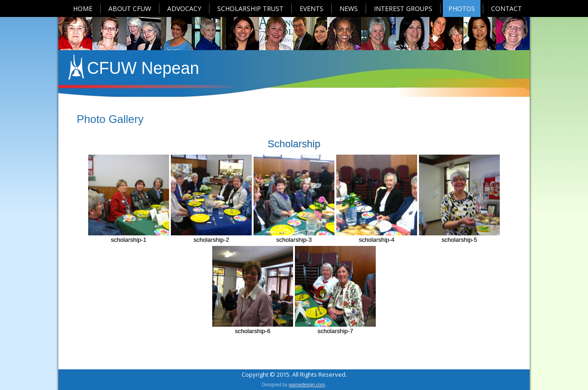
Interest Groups (403, 8)
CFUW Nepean (143, 68)
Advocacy (184, 8)
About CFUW (130, 8)
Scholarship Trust (250, 8)
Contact (506, 8)
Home (83, 8)
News (349, 8)
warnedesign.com (307, 385)
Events (311, 8)
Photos (462, 8)
